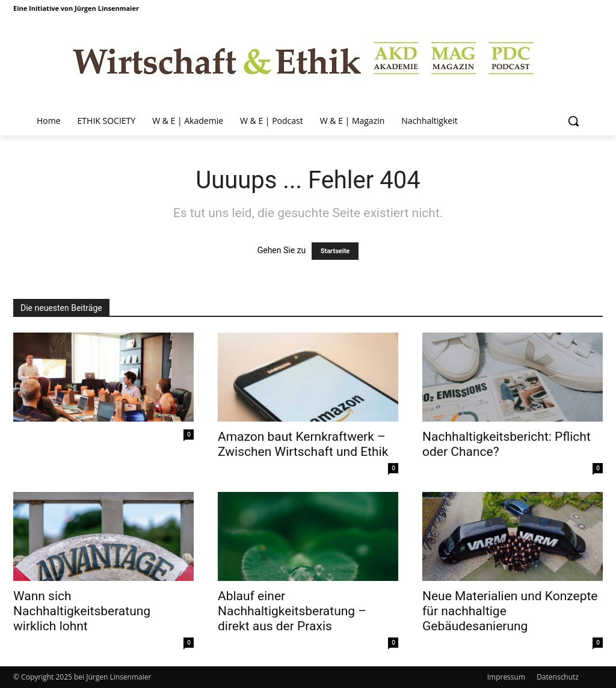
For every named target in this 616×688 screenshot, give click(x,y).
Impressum (506, 677)
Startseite (335, 251)
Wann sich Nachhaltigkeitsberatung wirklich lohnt (82, 611)
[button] (573, 121)
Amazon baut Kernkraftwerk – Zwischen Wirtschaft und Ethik (303, 444)
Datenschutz (558, 677)
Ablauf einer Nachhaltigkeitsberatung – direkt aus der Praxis (292, 611)
